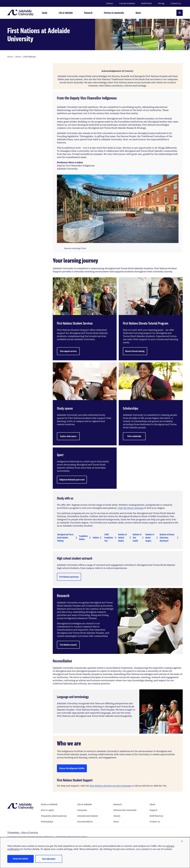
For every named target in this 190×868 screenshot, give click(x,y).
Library (110, 3)
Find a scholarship (134, 436)
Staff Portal (146, 3)
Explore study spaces (68, 436)
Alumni (117, 816)
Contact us (176, 3)
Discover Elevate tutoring (135, 351)
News (116, 822)
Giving (161, 3)
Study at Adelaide (49, 804)
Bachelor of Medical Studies (122, 538)
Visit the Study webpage (131, 508)
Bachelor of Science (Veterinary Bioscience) (167, 538)
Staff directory (156, 816)
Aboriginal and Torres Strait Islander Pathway (65, 538)
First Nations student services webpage (110, 786)
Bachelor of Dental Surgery (150, 538)
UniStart (96, 538)
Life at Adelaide (84, 804)
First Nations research (68, 645)
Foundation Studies (83, 538)
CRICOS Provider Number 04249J (72, 837)
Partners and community (125, 810)
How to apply (47, 810)
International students (88, 816)
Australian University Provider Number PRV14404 (30, 837)
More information (49, 859)
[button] (182, 841)
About (152, 804)
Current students (127, 3)
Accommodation (85, 822)
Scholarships (47, 822)
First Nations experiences (69, 577)
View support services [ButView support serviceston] (68, 351)
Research (118, 804)
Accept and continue (21, 859)
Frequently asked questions (54, 816)
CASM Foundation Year (109, 538)
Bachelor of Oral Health (137, 538)
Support (154, 810)
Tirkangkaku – (23, 832)
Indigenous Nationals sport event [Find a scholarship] (72, 480)
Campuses (82, 810)
